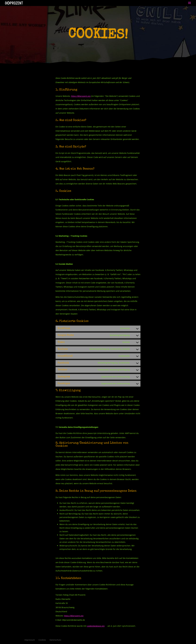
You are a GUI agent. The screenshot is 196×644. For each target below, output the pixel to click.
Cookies (42, 640)
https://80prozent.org (81, 96)
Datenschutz (55, 640)
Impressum (30, 640)
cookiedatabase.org (96, 626)
